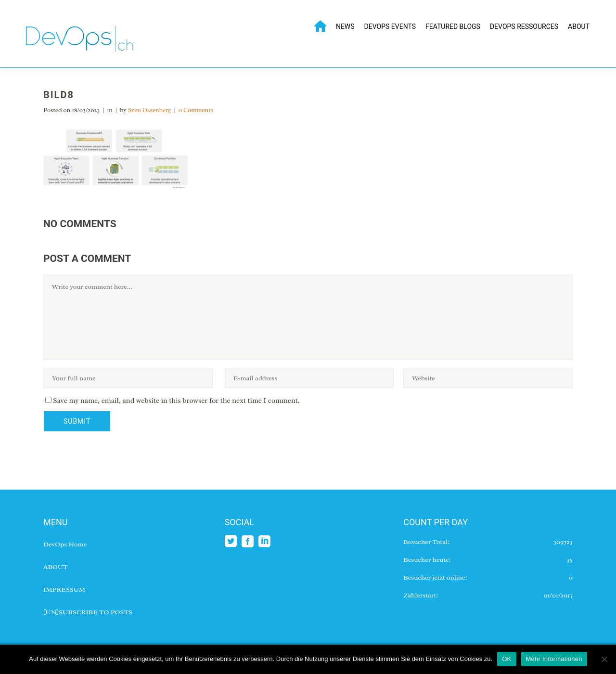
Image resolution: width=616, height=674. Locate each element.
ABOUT (56, 567)
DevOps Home (65, 544)
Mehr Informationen (554, 659)
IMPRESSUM (64, 590)
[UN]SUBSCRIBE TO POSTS (88, 612)
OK (507, 659)
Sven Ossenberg (150, 110)
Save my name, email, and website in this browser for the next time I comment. (176, 401)
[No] (604, 659)
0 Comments (196, 110)
